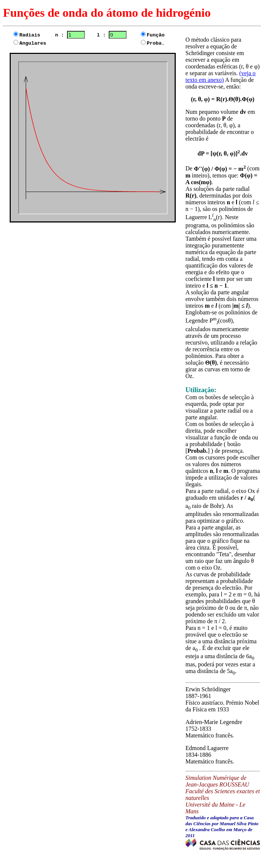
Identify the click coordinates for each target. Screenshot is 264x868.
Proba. (153, 43)
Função (156, 35)
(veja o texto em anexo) (220, 76)
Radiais (33, 35)
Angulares (33, 43)
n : (70, 35)
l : (107, 35)
